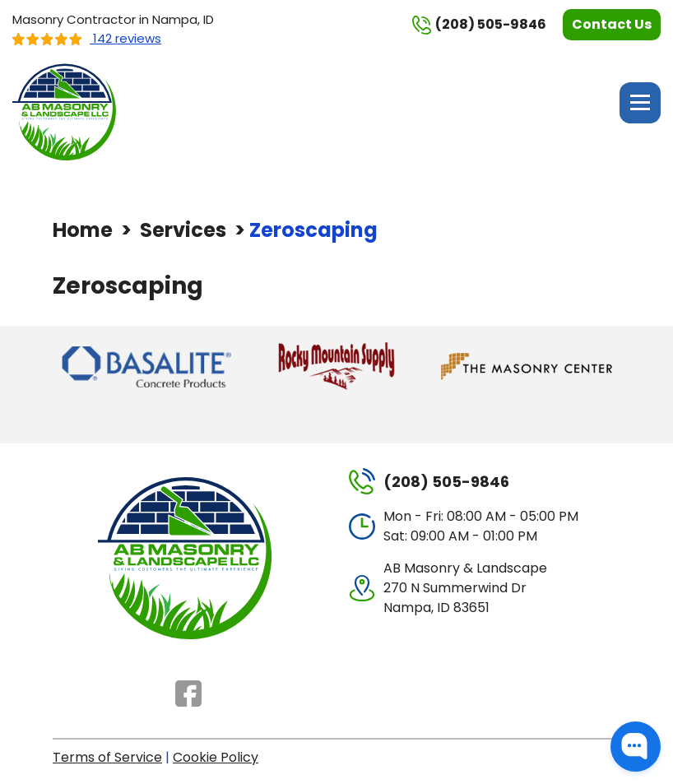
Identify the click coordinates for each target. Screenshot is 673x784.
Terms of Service (107, 757)
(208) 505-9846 (479, 25)
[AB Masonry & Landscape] (66, 111)
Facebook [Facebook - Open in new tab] (188, 694)
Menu (640, 103)
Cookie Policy (216, 757)
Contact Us (612, 24)
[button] (636, 747)
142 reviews (87, 38)
